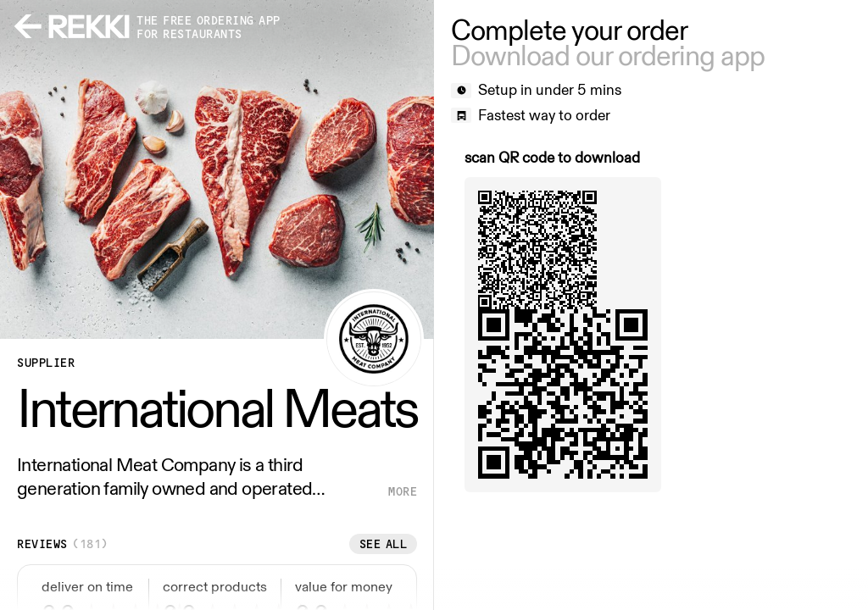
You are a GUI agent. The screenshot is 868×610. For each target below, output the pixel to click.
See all (384, 544)
